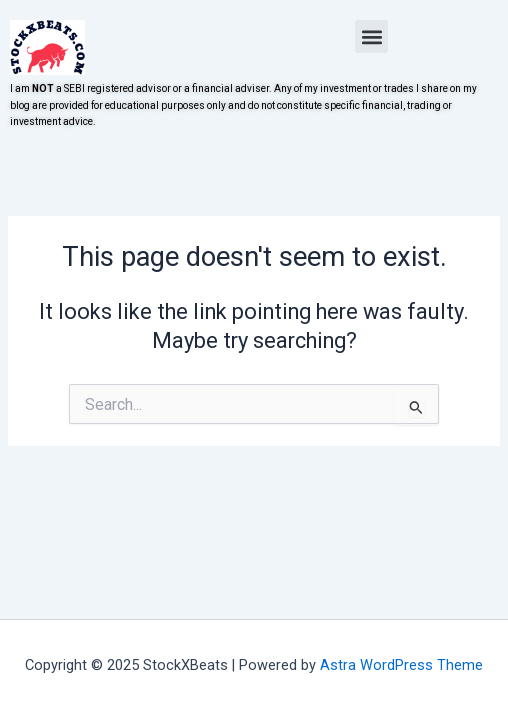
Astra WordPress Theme (401, 665)
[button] (371, 36)
